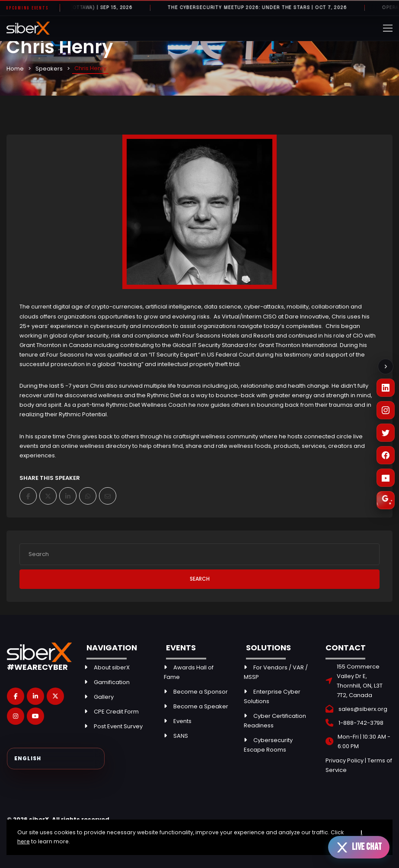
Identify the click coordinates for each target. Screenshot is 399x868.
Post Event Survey (118, 726)
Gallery (104, 697)
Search (200, 579)
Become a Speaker (201, 706)
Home (15, 69)
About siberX (112, 667)
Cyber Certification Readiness (275, 721)
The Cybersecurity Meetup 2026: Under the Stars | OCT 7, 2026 (261, 8)
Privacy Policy (345, 760)
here (24, 841)
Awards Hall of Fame (189, 672)
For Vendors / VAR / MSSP (276, 672)
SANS (181, 736)
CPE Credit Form (116, 712)
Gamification (112, 682)
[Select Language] (56, 759)
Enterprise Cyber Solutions (272, 696)
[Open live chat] (359, 847)
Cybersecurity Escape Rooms (268, 745)
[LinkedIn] (386, 388)
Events (182, 721)
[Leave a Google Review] (386, 500)
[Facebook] (386, 455)
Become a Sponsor (201, 692)
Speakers (49, 69)
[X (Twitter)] (386, 433)
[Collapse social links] (386, 366)
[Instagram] (386, 410)
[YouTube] (386, 478)
